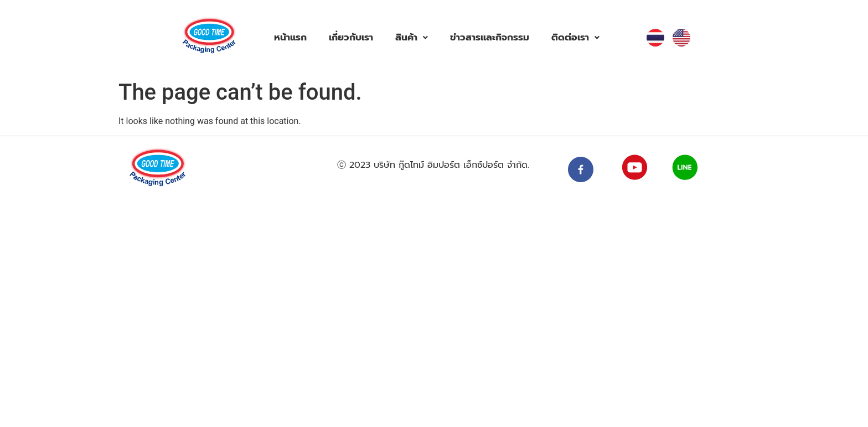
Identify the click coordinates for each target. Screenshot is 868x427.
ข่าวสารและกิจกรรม (490, 37)
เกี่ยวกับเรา (351, 37)
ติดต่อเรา (575, 37)
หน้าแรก (290, 37)
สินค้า (412, 37)
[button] (412, 37)
